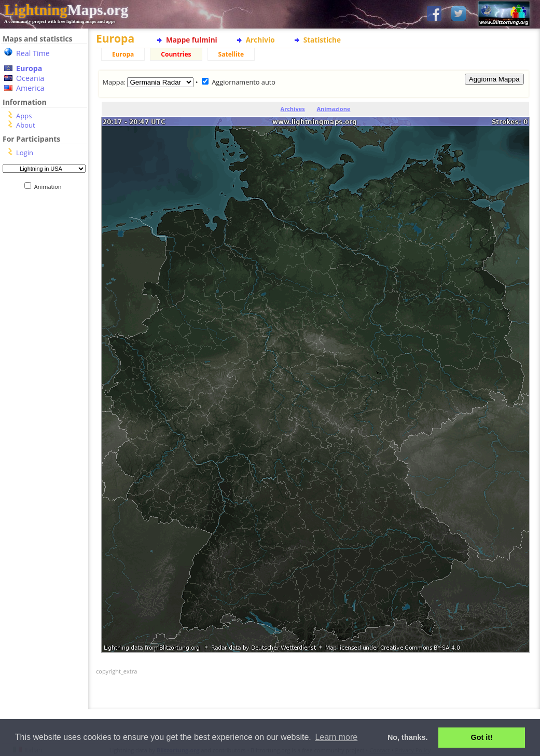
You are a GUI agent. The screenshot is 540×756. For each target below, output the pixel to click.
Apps (24, 116)
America (30, 88)
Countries (176, 54)
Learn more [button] (336, 737)
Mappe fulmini (192, 40)
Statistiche (322, 40)
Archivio (260, 40)
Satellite (231, 54)
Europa (29, 68)
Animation (50, 187)
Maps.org (66, 10)
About (26, 125)
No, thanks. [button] (408, 737)
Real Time (33, 53)
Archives (293, 109)
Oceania (30, 78)
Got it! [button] (482, 737)
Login (25, 153)
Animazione (334, 109)
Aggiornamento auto (244, 82)
